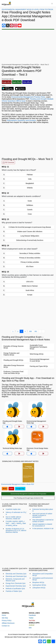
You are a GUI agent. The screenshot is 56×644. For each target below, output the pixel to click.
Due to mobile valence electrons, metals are (13, 518)
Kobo (11, 489)
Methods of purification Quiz (15, 589)
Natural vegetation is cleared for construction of (42, 525)
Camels (30, 210)
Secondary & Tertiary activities (30, 253)
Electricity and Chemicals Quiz (16, 576)
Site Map (5, 618)
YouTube (32, 620)
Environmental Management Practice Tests (28, 97)
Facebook (32, 615)
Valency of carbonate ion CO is (16, 513)
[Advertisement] (28, 47)
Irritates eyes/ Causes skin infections (30, 231)
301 (36, 331)
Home (4, 615)
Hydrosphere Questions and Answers (21, 120)
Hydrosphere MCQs (39, 585)
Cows (30, 214)
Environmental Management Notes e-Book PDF (18, 484)
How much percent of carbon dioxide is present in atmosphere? (42, 515)
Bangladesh (30, 183)
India (30, 179)
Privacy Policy (7, 620)
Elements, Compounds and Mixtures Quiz (15, 580)
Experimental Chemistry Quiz (16, 586)
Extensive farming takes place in (43, 510)
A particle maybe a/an (13, 509)
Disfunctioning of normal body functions (30, 240)
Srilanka (30, 188)
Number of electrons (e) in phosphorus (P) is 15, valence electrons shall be (16, 530)
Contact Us (6, 626)
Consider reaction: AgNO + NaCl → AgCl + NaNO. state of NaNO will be (16, 523)
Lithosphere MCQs (39, 588)
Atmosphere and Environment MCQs (43, 579)
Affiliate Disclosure (8, 623)
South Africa (30, 290)
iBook (5, 489)
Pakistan (30, 175)
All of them (30, 266)
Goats (30, 201)
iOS (30, 628)
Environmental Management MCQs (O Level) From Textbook (27, 9)
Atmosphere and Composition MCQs (43, 575)
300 (30, 331)
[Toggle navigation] (52, 3)
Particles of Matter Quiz (14, 591)
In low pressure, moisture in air (43, 528)
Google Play (20, 489)
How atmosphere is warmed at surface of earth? (43, 521)
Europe (30, 295)
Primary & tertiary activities (30, 262)
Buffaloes (30, 205)
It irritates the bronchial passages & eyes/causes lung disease (30, 227)
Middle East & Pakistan (30, 286)
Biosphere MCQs (38, 582)
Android (32, 625)
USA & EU (30, 282)
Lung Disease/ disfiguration (30, 236)
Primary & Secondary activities (30, 258)
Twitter (31, 618)
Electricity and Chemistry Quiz (16, 574)
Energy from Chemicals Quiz (16, 583)
